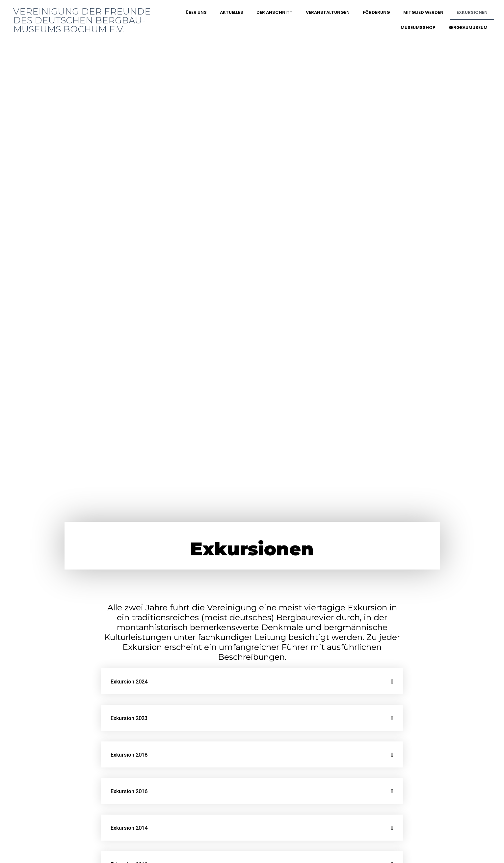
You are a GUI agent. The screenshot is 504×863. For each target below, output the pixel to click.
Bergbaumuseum (468, 28)
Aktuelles (232, 12)
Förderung (376, 12)
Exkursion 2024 (129, 682)
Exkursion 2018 (129, 755)
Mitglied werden (423, 12)
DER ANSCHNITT (275, 12)
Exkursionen (472, 12)
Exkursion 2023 (129, 718)
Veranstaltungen (328, 12)
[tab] (252, 681)
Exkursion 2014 (129, 828)
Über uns (196, 12)
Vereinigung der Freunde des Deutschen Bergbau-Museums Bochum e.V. (82, 20)
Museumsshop (418, 28)
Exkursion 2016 (129, 791)
